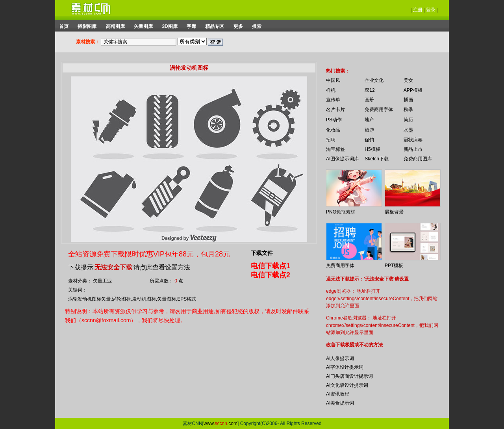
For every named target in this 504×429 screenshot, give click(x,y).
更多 (238, 26)
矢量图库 (143, 26)
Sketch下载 (377, 159)
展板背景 (394, 212)
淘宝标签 (335, 149)
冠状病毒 (413, 140)
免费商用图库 (418, 159)
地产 (369, 120)
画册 (369, 100)
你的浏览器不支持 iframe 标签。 (319, 66)
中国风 (333, 80)
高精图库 (115, 26)
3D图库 (170, 26)
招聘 (331, 140)
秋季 (408, 110)
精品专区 (215, 26)
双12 (370, 90)
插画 (408, 100)
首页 (64, 26)
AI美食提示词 (340, 403)
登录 (431, 10)
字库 (191, 26)
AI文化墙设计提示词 (347, 385)
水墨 (408, 130)
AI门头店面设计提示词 (349, 376)
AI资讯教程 (338, 394)
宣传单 (333, 100)
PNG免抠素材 (341, 212)
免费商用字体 (379, 110)
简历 (408, 120)
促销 (369, 140)
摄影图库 (87, 26)
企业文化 (374, 80)
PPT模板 (394, 266)
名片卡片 (335, 110)
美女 (408, 80)
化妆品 (333, 130)
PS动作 (334, 120)
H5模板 (372, 149)
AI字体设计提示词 (345, 367)
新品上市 (413, 149)
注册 (418, 10)
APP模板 (413, 90)
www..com (220, 423)
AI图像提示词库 (342, 159)
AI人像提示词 (340, 358)
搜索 (257, 26)
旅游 (369, 130)
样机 (331, 90)
